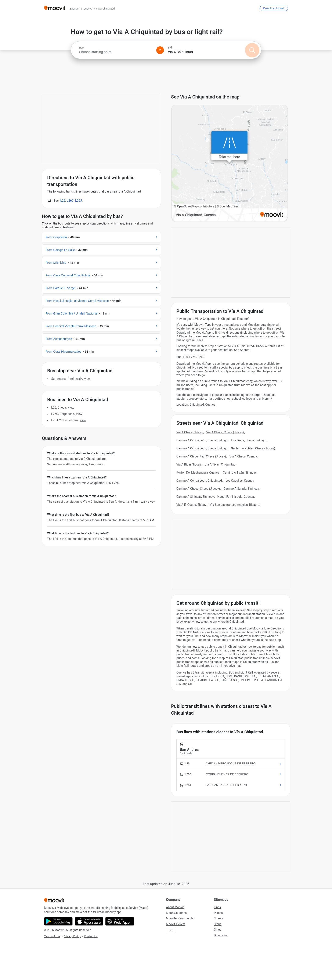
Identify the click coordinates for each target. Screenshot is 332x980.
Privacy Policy (72, 936)
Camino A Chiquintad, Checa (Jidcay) (201, 456)
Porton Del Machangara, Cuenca (198, 473)
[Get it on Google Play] (58, 921)
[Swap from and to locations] (160, 50)
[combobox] (116, 52)
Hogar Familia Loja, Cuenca (236, 497)
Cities (218, 930)
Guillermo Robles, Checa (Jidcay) (253, 448)
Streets (219, 918)
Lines (217, 907)
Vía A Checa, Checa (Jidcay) (225, 432)
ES (170, 930)
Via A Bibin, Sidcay (189, 464)
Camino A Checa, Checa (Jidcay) (198, 489)
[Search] (252, 50)
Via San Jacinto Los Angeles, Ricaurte (235, 505)
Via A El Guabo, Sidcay (191, 505)
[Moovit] (55, 8)
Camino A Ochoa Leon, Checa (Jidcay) (202, 448)
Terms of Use (52, 936)
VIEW (87, 379)
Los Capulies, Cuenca (240, 481)
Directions (221, 935)
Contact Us (91, 936)
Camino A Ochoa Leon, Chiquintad (199, 481)
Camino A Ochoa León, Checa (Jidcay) (202, 440)
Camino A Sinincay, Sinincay (195, 497)
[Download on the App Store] (89, 921)
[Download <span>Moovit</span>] (274, 8)
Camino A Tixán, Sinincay (240, 473)
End (170, 48)
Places (218, 913)
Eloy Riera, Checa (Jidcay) (248, 440)
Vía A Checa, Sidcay (190, 432)
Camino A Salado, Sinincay (241, 489)
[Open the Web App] (120, 921)
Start (81, 48)
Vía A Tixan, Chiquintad (220, 464)
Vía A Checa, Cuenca (243, 456)
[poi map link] (230, 163)
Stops (218, 924)
